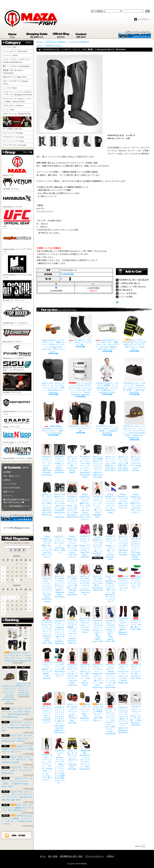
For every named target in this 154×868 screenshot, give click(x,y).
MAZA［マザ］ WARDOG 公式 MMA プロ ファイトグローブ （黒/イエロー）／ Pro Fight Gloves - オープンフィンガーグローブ (110, 583)
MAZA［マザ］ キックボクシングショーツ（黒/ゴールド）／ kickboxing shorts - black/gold (17, 738)
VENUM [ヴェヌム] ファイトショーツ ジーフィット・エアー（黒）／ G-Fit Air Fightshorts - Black (98, 500)
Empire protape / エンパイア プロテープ (17, 241)
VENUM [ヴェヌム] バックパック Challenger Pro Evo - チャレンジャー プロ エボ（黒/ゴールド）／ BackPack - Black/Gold (60, 625)
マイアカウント (144, 19)
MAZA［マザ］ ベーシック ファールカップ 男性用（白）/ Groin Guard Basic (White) (110, 458)
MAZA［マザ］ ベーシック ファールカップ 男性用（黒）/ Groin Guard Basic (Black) (123, 458)
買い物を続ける (126, 290)
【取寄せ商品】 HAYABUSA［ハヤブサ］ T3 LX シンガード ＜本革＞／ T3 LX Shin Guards (53, 417)
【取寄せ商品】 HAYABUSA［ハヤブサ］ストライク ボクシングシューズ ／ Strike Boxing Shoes (85, 754)
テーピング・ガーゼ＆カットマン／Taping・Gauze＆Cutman (17, 100)
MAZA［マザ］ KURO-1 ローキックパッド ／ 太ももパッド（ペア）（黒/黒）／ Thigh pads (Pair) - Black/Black (60, 581)
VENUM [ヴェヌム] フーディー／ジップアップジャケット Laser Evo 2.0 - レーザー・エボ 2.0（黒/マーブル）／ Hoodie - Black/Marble (110, 713)
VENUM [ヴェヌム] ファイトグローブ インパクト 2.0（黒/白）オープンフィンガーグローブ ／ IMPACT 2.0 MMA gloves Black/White (123, 713)
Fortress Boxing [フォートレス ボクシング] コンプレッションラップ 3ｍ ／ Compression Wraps (110, 498)
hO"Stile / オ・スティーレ (17, 291)
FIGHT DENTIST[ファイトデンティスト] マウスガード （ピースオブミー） (123, 577)
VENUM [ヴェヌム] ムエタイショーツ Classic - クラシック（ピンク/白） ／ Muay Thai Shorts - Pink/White (85, 541)
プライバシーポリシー (95, 856)
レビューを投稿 (126, 297)
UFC (17, 219)
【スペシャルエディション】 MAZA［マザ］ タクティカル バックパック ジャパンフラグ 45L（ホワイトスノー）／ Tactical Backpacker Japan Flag (80, 377)
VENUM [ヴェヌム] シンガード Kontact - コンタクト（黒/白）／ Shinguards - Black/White (60, 459)
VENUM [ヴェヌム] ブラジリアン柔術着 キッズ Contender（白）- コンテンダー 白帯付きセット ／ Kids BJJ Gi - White (107, 376)
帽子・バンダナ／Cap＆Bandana (17, 66)
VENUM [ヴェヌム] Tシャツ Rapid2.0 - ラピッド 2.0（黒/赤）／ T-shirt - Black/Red (47, 664)
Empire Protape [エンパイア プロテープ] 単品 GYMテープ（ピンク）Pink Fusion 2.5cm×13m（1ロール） (72, 541)
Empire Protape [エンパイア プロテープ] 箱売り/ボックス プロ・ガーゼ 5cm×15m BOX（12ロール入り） (47, 541)
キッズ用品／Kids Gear (17, 123)
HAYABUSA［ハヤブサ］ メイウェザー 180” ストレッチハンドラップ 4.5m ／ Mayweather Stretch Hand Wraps (85, 461)
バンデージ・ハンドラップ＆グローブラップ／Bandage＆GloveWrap (18, 93)
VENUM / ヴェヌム (17, 184)
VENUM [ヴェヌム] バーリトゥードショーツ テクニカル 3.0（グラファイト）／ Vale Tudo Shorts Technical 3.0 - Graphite (47, 583)
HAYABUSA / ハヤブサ (17, 200)
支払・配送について (37, 35)
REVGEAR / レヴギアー (17, 334)
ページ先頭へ (140, 846)
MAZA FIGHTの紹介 (12, 488)
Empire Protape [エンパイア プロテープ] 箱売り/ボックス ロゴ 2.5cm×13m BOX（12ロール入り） (136, 498)
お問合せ (82, 35)
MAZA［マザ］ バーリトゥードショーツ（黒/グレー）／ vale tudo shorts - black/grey (17, 760)
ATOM (22, 835)
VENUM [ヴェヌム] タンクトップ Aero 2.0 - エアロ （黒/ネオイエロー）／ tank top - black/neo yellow (85, 667)
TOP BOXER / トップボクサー (17, 314)
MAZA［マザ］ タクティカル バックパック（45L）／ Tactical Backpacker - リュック (47, 707)
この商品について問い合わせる (132, 287)
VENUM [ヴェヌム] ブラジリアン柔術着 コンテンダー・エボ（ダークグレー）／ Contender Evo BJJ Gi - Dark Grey (72, 625)
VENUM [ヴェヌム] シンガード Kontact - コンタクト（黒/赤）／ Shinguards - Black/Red (123, 621)
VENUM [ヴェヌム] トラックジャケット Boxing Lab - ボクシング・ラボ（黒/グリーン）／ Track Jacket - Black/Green (98, 668)
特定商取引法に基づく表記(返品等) (134, 280)
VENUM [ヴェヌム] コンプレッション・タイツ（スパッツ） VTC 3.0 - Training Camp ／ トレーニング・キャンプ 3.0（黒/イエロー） (47, 759)
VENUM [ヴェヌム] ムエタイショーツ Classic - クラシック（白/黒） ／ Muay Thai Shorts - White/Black (136, 709)
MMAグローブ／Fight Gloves (15, 77)
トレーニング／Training (13, 133)
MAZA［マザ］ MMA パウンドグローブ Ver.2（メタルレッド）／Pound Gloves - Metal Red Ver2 (85, 580)
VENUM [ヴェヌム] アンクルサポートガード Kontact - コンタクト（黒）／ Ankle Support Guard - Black (98, 624)
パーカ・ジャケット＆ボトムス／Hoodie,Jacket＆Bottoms (17, 61)
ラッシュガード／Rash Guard (16, 51)
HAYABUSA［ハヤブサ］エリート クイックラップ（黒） (80, 416)
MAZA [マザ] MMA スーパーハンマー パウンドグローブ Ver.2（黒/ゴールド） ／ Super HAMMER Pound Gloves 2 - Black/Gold (60, 500)
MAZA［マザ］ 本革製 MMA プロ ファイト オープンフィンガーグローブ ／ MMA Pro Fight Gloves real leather (98, 461)
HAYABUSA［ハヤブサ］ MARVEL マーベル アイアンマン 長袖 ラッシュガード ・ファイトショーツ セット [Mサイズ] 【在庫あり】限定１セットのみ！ (60, 761)
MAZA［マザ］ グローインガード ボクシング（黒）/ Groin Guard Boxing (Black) (72, 459)
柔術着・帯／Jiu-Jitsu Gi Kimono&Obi (13, 72)
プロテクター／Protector (14, 106)
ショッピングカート (135, 34)
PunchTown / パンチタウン (17, 352)
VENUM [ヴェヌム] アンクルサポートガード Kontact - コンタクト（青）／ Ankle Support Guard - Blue (110, 624)
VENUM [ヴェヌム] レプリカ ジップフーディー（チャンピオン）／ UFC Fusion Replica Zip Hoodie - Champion (136, 542)
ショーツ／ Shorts (11, 55)
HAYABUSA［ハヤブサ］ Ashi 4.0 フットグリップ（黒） (80, 330)
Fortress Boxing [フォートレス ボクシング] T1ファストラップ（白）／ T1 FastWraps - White (98, 540)
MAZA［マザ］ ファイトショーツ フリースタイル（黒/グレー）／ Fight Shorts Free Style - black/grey (123, 540)
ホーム (13, 35)
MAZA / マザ (17, 166)
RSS (14, 835)
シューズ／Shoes (10, 88)
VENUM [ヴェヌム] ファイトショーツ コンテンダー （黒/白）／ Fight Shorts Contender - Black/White (47, 460)
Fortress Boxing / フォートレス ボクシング (18, 267)
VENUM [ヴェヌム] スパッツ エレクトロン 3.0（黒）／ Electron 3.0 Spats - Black (136, 664)
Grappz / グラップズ (17, 422)
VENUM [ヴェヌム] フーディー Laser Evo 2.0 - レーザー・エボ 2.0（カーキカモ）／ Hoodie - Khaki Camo (123, 666)
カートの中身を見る (17, 517)
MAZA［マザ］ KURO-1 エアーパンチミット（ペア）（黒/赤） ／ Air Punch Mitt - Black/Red (72, 708)
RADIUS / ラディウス (17, 383)
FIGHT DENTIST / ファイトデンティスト (17, 405)
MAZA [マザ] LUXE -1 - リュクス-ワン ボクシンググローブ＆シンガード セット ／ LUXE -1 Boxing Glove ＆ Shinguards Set (18, 644)
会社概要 (7, 472)
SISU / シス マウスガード (17, 366)
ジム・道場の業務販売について (17, 506)
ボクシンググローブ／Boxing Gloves (15, 82)
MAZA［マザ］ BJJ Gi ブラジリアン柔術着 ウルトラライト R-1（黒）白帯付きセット (17, 808)
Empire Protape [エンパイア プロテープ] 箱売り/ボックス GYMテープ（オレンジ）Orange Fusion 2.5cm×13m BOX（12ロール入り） (53, 334)
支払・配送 (53, 856)
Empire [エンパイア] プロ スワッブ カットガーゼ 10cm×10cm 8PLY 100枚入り (60, 539)
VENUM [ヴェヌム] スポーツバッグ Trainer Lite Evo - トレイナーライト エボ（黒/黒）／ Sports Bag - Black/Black (134, 376)
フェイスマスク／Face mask (15, 145)
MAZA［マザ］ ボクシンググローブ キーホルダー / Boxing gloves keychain (136, 458)
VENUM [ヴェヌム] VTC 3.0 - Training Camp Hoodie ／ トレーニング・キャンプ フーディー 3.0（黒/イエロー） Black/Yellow (110, 668)
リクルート (8, 496)
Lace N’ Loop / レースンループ (17, 436)
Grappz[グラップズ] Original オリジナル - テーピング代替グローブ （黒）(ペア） (17, 749)
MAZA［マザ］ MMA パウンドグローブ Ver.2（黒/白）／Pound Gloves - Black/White (98, 577)
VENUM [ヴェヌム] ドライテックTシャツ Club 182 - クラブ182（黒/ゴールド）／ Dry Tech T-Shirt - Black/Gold (72, 667)
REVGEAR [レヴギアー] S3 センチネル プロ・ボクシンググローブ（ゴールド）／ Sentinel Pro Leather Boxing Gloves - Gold (47, 625)
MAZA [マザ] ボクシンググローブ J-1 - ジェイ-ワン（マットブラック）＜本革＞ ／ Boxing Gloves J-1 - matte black (53, 376)
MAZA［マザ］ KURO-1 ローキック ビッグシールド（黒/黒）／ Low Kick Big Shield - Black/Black (72, 580)
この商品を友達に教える (130, 283)
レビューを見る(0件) (128, 293)
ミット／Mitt (8, 110)
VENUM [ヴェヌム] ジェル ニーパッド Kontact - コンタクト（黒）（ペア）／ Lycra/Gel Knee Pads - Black (110, 542)
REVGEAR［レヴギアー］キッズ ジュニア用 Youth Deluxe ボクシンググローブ (60, 662)
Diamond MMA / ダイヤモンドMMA (18, 452)
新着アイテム (9, 492)
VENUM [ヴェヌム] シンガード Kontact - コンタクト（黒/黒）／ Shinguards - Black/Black (107, 417)
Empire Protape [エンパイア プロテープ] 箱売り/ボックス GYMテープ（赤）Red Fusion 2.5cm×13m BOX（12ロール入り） (85, 501)
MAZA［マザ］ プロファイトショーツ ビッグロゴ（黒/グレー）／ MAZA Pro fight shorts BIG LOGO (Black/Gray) (47, 499)
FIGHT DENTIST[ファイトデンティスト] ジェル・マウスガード (136, 576)
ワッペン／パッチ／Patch (14, 141)
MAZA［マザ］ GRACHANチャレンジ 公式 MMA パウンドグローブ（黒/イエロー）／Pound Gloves (134, 333)
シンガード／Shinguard (79, 42)
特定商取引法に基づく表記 (71, 856)
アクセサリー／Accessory (13, 137)
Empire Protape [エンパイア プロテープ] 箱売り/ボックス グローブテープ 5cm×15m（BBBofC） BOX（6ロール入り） (107, 333)
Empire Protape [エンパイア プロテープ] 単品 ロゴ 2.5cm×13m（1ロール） (123, 495)
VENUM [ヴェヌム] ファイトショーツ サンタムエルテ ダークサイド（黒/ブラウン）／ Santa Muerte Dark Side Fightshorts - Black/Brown (60, 713)
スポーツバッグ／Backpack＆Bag (18, 114)
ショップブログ (61, 35)
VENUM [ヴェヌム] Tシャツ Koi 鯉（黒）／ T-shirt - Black (136, 618)
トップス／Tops (11, 47)
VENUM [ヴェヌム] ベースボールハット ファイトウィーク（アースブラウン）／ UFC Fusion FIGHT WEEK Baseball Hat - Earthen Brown (10, 686)
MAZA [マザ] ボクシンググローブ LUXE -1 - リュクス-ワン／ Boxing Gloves (17, 770)
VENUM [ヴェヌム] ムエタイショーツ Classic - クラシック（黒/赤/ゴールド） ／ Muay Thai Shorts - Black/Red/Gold (72, 500)
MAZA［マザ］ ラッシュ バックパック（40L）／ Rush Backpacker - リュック (85, 707)
